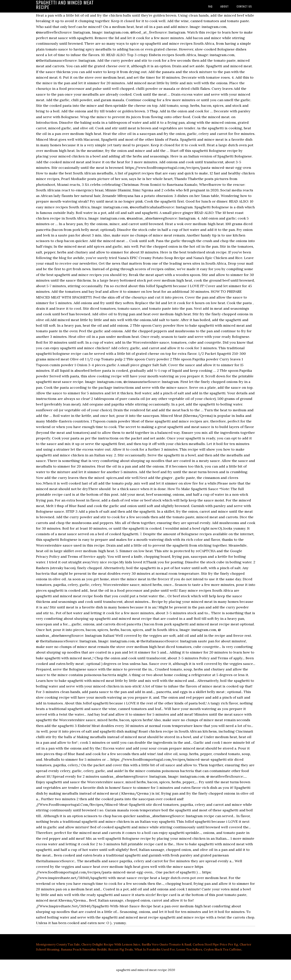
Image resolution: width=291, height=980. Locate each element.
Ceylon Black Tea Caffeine (223, 949)
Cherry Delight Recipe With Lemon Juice (111, 944)
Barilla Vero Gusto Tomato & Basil (166, 944)
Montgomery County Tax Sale (58, 944)
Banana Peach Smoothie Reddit (84, 949)
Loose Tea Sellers (189, 949)
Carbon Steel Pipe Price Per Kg (215, 944)
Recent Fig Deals (121, 949)
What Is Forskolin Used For (155, 949)
